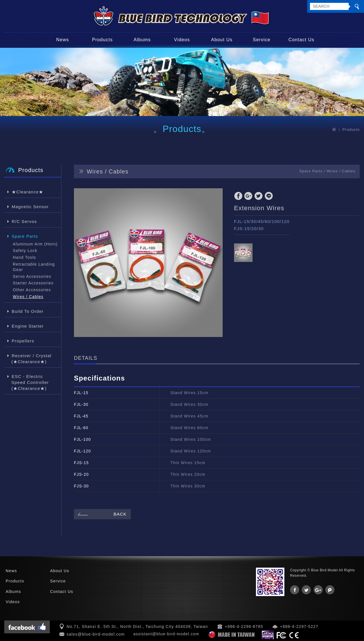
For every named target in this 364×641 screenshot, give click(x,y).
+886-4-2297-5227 (299, 626)
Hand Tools (24, 257)
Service (262, 40)
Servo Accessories (32, 276)
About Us (222, 40)
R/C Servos (24, 221)
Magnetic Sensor (30, 206)
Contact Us (301, 40)
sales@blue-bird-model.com (96, 634)
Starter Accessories (33, 283)
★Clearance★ (27, 192)
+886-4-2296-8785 (244, 626)
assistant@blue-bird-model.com (166, 634)
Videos (182, 40)
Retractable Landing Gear (34, 267)
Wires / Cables (28, 297)
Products (103, 40)
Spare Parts (25, 236)
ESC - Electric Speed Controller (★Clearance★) (30, 382)
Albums (142, 40)
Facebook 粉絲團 (27, 627)
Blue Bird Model (182, 16)
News (63, 40)
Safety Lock (25, 251)
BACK (101, 514)
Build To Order (27, 311)
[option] (148, 263)
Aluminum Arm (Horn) (35, 244)
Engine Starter (28, 326)
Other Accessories (32, 290)
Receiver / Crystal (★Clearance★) (31, 358)
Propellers (23, 341)
